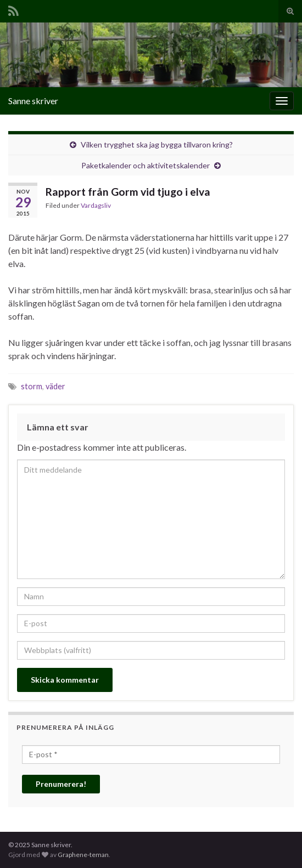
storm (32, 386)
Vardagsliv (96, 205)
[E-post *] (151, 754)
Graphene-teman (83, 855)
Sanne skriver (33, 101)
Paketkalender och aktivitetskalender (146, 165)
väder (55, 386)
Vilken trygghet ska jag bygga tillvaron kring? (157, 144)
